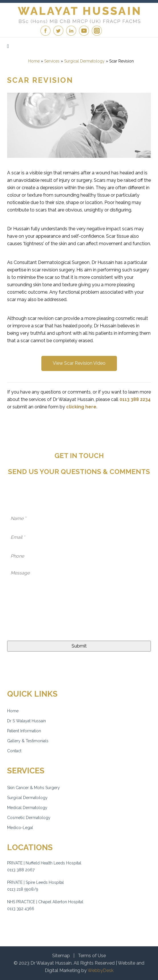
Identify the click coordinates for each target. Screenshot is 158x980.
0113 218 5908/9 (23, 889)
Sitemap (61, 956)
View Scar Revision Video (79, 363)
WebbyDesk (101, 970)
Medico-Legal (20, 828)
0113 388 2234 (135, 399)
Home (13, 711)
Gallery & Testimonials (28, 741)
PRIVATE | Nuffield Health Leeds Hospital (44, 863)
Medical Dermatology (27, 808)
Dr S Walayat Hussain (27, 721)
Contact (14, 751)
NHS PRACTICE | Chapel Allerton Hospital (45, 902)
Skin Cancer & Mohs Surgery (34, 788)
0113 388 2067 (21, 870)
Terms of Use (92, 956)
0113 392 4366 (21, 909)
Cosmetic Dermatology (29, 818)
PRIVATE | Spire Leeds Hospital (36, 882)
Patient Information (24, 731)
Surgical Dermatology (27, 798)
